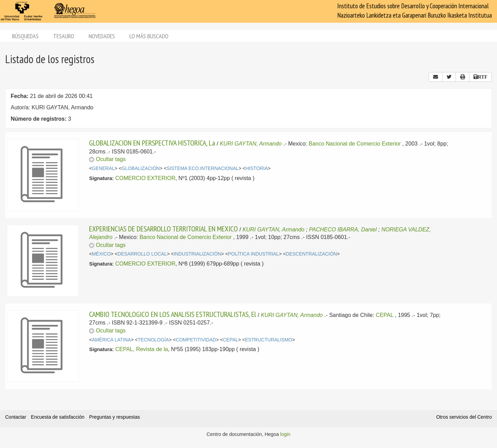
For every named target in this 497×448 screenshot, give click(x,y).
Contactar (16, 417)
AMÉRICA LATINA (111, 340)
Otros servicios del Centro (464, 417)
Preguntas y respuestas (114, 417)
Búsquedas (25, 36)
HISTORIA (257, 168)
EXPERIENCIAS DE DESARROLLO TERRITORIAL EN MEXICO (163, 229)
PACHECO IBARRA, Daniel (343, 230)
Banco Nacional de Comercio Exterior (355, 144)
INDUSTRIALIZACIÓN (197, 254)
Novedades (102, 36)
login (285, 434)
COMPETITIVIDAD (196, 340)
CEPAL (385, 315)
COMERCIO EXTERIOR (145, 178)
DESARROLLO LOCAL (142, 254)
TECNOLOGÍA (153, 340)
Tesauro (64, 36)
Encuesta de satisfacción (58, 417)
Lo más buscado (149, 36)
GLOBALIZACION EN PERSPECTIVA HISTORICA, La (152, 143)
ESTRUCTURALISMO (269, 340)
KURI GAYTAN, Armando (251, 144)
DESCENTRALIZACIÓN (311, 254)
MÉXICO (101, 254)
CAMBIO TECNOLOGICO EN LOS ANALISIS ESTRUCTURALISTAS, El (173, 314)
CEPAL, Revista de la (142, 349)
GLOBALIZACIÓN (141, 168)
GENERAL (103, 168)
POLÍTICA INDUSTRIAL (254, 254)
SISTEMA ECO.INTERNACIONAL (203, 168)
